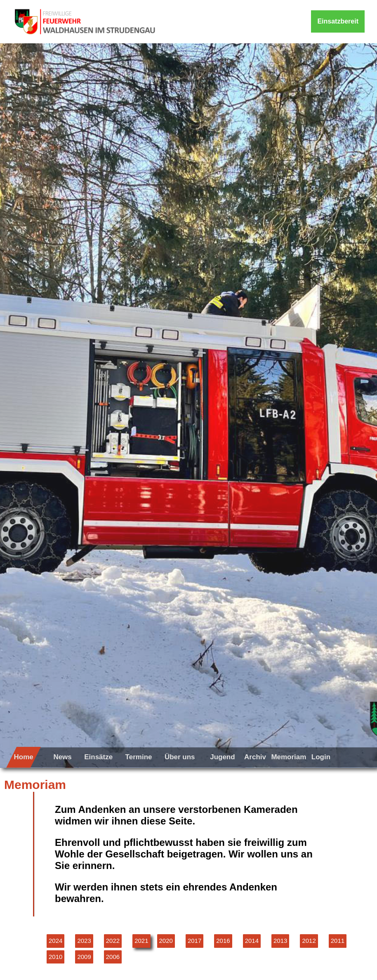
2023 (84, 941)
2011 (338, 941)
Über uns (180, 757)
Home (23, 757)
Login (321, 757)
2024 (55, 941)
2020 (166, 941)
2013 (280, 941)
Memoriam (289, 757)
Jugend (222, 757)
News (62, 757)
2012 (309, 941)
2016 (223, 941)
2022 (113, 941)
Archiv (255, 757)
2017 (194, 941)
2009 (84, 957)
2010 (55, 957)
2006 (113, 957)
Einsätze (98, 757)
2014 (252, 941)
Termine (139, 757)
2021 (141, 941)
